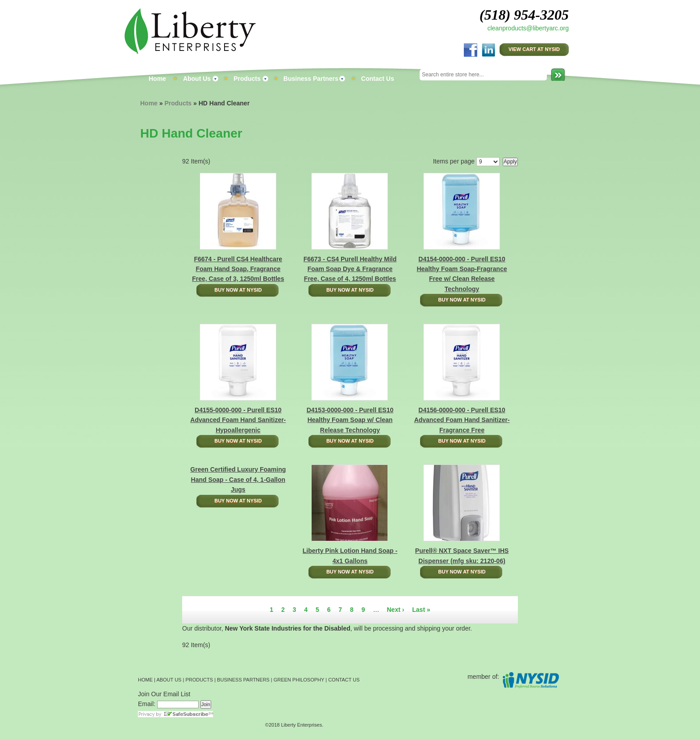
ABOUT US (169, 680)
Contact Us (378, 79)
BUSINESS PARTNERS (243, 680)
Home (157, 79)
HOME (145, 680)
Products (247, 79)
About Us (197, 79)
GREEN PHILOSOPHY (299, 680)
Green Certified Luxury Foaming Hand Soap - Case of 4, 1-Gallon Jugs (238, 479)
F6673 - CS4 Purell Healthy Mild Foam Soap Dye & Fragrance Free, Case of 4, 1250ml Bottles (350, 269)
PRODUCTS (199, 680)
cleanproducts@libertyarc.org (528, 28)
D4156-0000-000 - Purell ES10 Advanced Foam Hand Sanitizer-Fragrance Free (462, 420)
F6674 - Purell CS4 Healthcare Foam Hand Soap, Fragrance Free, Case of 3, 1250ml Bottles (238, 269)
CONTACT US (344, 680)
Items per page (454, 161)
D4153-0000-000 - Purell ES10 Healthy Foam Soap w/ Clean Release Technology (350, 420)
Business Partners (311, 79)
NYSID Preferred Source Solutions (531, 680)
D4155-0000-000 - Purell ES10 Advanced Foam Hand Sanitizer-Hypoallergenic (238, 420)
